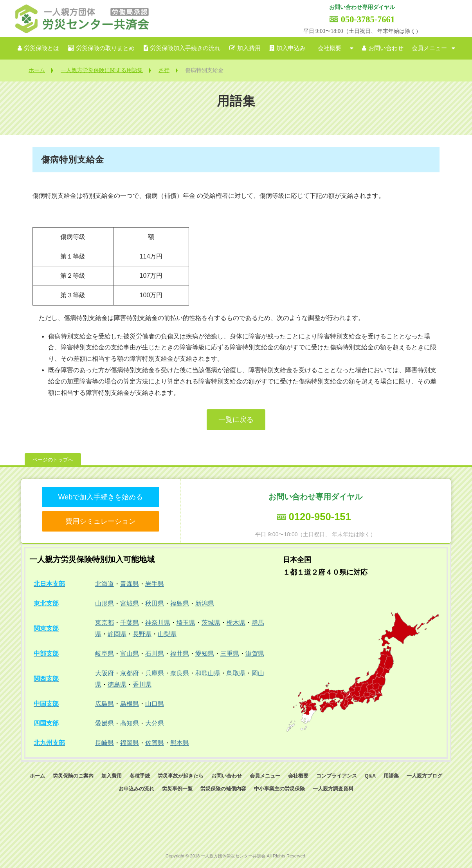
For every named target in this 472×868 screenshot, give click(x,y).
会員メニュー (429, 48)
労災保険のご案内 (73, 776)
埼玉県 (186, 623)
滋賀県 (255, 654)
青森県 (130, 584)
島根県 (130, 704)
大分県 (155, 723)
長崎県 (104, 743)
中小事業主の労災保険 (279, 789)
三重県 (230, 654)
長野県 (142, 634)
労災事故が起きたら (181, 776)
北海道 (104, 584)
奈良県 (180, 673)
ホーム (37, 70)
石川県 (155, 654)
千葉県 (130, 623)
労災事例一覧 (177, 789)
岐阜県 (104, 654)
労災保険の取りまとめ (105, 48)
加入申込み (291, 48)
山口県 (155, 704)
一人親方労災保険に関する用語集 (102, 70)
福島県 (180, 603)
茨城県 (211, 623)
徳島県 (117, 684)
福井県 (180, 654)
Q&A (370, 776)
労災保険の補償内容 (223, 789)
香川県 (142, 684)
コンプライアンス (337, 776)
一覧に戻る (236, 420)
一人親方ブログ (424, 776)
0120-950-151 (320, 517)
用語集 (391, 776)
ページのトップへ (53, 460)
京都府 (130, 673)
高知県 (130, 723)
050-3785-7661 (368, 19)
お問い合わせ (386, 48)
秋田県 (155, 603)
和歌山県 (208, 673)
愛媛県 (104, 723)
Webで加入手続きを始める (100, 497)
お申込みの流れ (136, 789)
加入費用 (249, 48)
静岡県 (117, 634)
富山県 (130, 654)
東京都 (104, 623)
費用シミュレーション (101, 521)
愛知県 (205, 654)
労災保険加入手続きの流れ (185, 48)
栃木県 (236, 623)
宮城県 (130, 603)
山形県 (104, 603)
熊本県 (180, 743)
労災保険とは (41, 48)
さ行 (164, 70)
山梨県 (167, 634)
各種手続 (140, 776)
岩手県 (155, 584)
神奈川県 (158, 623)
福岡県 (130, 743)
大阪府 (104, 673)
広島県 (104, 704)
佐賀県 (155, 743)
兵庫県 (155, 673)
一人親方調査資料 (333, 789)
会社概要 (330, 48)
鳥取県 (236, 673)
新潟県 (205, 603)
